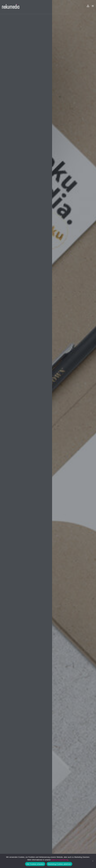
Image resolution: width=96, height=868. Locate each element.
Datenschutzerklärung (60, 860)
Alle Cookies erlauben (35, 864)
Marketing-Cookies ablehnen (59, 864)
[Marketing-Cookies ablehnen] (93, 861)
